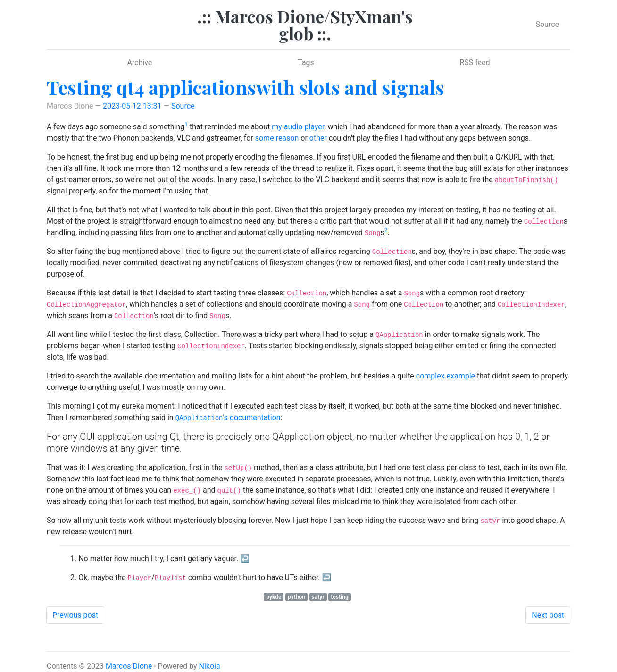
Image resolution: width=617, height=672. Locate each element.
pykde (274, 597)
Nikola (210, 666)
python (296, 597)
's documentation (228, 417)
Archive (139, 63)
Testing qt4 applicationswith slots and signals (246, 87)
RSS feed (475, 63)
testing (340, 597)
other (318, 138)
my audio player (298, 127)
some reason (277, 138)
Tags (306, 63)
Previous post (75, 615)
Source (547, 24)
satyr (318, 597)
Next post (548, 615)
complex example (446, 376)
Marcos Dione (129, 666)
